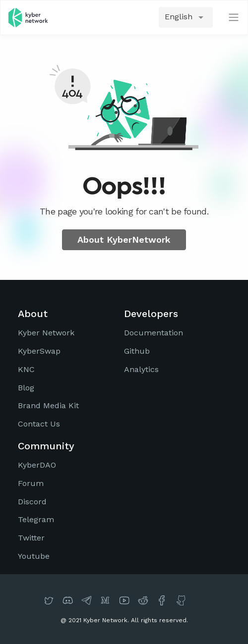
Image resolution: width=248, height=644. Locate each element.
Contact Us (39, 424)
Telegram (36, 519)
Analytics (141, 369)
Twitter (31, 538)
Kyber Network (46, 333)
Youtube (34, 556)
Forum (31, 483)
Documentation (154, 333)
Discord (32, 502)
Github (137, 351)
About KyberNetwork (124, 240)
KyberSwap (39, 351)
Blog (26, 388)
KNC (26, 369)
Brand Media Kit (48, 405)
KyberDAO (37, 465)
